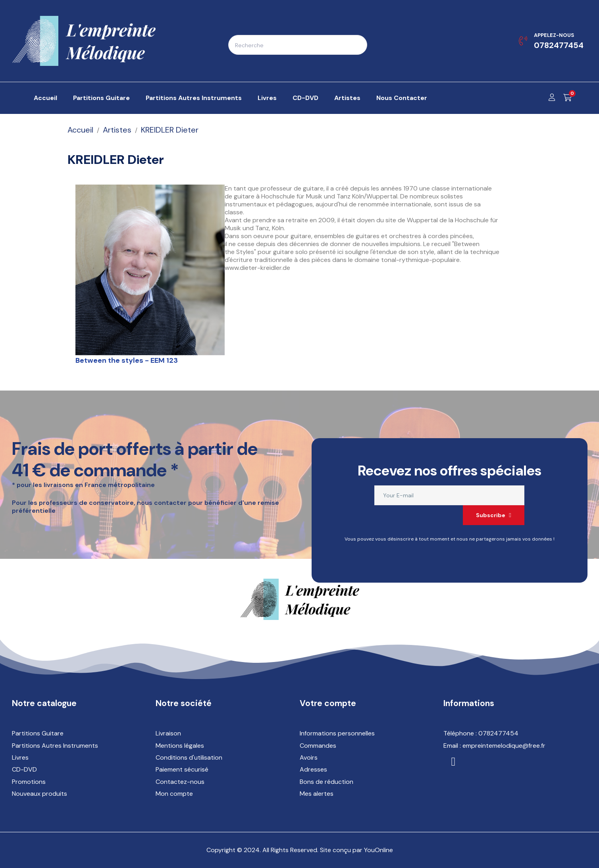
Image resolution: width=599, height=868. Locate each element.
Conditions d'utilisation (189, 757)
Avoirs (309, 757)
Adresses (313, 769)
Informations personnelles (337, 733)
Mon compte (174, 794)
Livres (20, 757)
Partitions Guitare (38, 733)
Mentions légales (180, 746)
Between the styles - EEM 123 (127, 360)
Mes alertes (317, 794)
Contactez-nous (180, 782)
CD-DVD (24, 769)
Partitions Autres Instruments (55, 746)
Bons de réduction (326, 782)
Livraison (168, 733)
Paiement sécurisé (182, 769)
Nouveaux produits (39, 794)
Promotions (29, 782)
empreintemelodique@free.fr (504, 746)
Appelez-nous (554, 35)
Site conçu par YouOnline (356, 850)
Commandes (318, 746)
